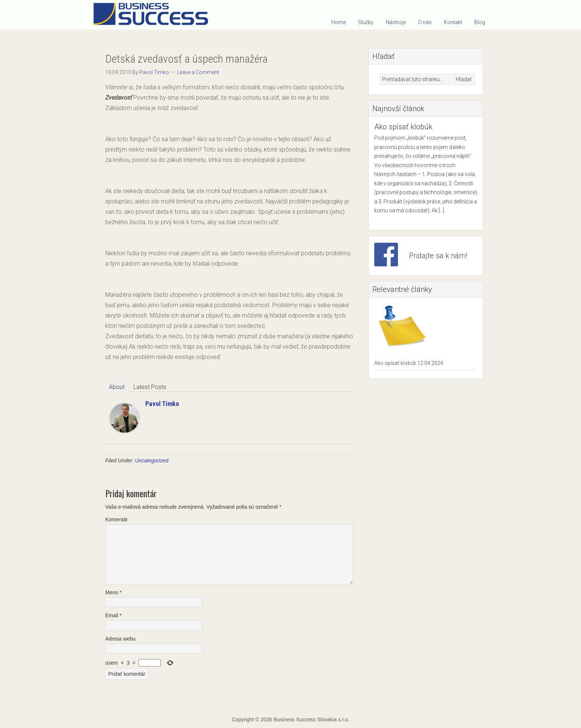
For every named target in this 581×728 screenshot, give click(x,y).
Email (113, 615)
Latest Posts (150, 387)
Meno (113, 592)
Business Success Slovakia (153, 15)
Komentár (117, 519)
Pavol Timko (162, 404)
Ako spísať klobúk (403, 127)
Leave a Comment (198, 72)
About (117, 387)
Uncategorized (152, 461)
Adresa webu (120, 639)
